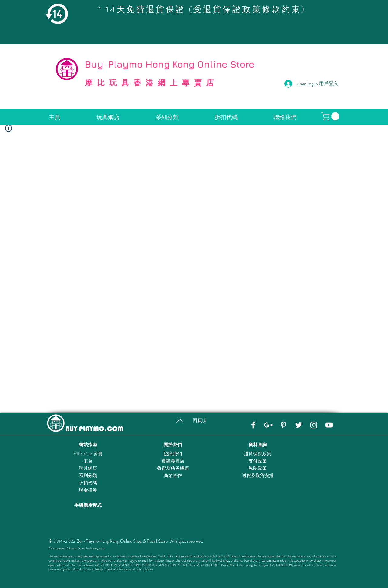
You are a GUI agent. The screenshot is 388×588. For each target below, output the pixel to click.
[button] (331, 116)
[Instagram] (314, 425)
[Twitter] (299, 425)
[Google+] (268, 425)
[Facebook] (253, 425)
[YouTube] (329, 425)
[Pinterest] (283, 425)
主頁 (88, 461)
